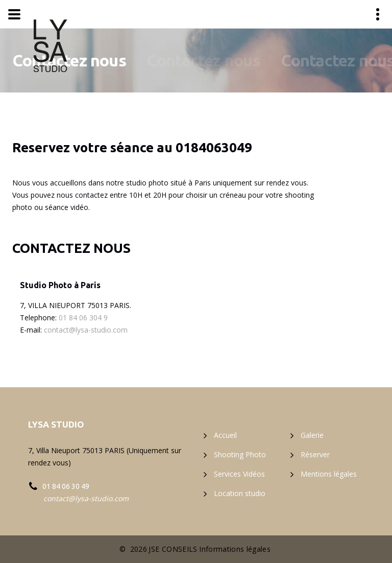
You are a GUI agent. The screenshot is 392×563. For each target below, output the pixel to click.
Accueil (225, 435)
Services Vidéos (239, 474)
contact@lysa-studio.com (86, 330)
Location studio (240, 493)
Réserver (315, 454)
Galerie (312, 435)
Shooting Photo (240, 454)
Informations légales (235, 549)
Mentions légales (329, 474)
